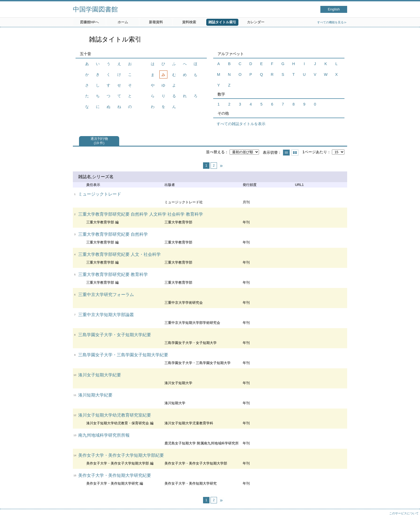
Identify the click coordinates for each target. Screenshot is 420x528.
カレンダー (256, 22)
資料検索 (189, 22)
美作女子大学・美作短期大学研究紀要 (115, 475)
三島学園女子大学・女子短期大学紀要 (115, 335)
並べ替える (215, 152)
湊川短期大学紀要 (95, 395)
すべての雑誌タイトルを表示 (241, 124)
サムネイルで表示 (295, 153)
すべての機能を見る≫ (332, 22)
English (334, 9)
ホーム (123, 22)
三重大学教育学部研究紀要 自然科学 (113, 234)
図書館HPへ (89, 22)
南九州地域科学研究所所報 (104, 435)
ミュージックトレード (100, 194)
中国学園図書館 (95, 9)
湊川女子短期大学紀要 (100, 375)
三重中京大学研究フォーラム (106, 295)
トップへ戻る (411, 519)
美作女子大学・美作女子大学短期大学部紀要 (121, 455)
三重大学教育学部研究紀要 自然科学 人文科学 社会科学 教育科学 (141, 214)
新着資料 (156, 22)
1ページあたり (315, 152)
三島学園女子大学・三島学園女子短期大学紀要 (123, 355)
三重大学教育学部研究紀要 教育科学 (113, 274)
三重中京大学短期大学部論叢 (106, 315)
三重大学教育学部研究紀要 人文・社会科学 (119, 254)
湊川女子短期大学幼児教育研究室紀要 (115, 415)
